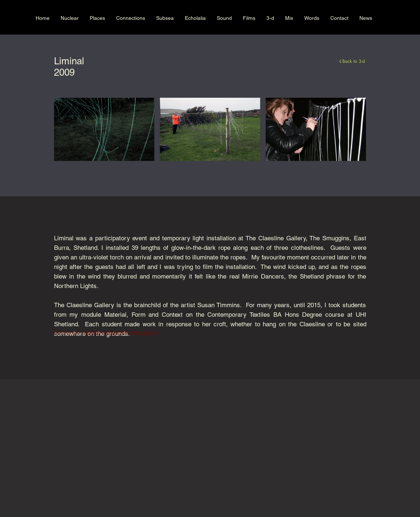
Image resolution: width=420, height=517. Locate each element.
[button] (104, 129)
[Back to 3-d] (300, 61)
